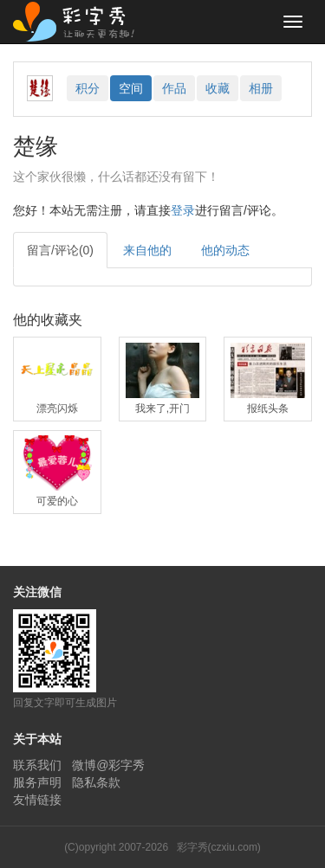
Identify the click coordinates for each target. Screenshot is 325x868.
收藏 (218, 88)
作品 (174, 88)
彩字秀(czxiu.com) (219, 847)
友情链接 (37, 800)
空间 (131, 88)
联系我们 (37, 765)
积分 (88, 88)
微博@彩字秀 (108, 765)
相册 (261, 88)
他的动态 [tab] (225, 250)
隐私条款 (96, 782)
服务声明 (37, 782)
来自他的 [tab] (147, 250)
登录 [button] (183, 210)
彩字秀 (80, 22)
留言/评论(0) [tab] (60, 250)
